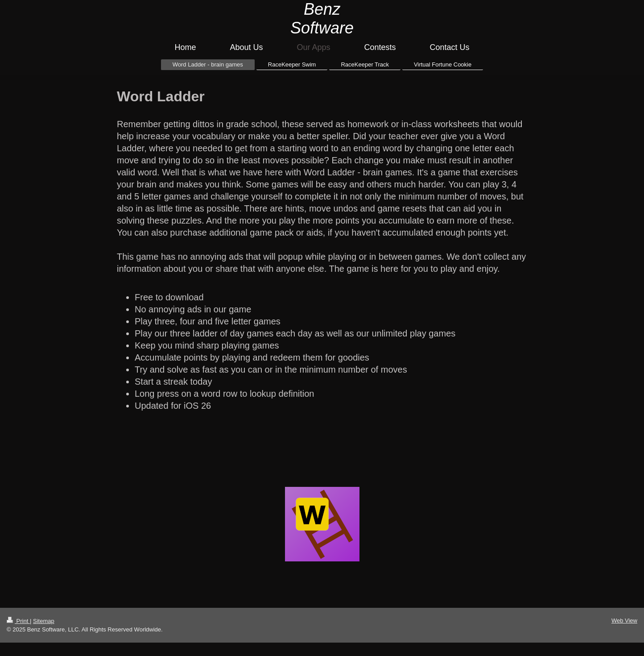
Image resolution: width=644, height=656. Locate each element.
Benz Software (322, 19)
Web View (624, 621)
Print (18, 621)
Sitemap (44, 621)
